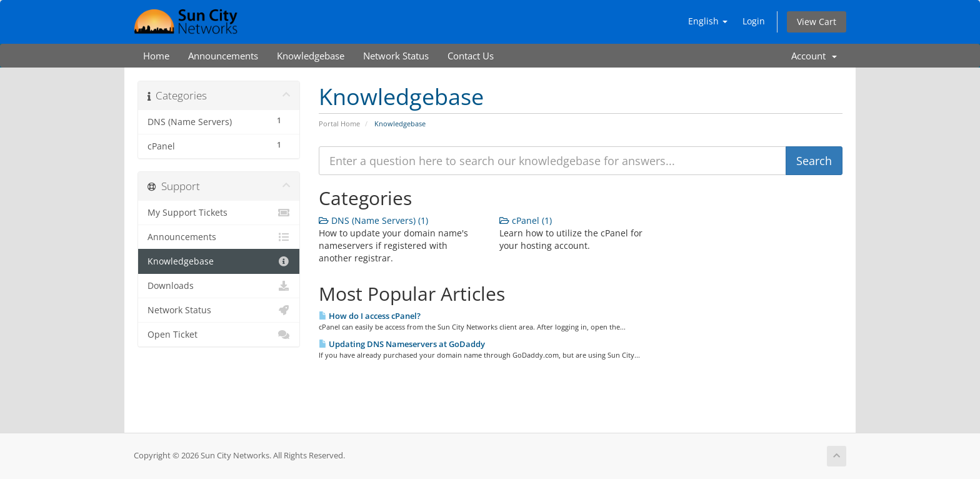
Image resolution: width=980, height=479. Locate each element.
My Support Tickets (219, 213)
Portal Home (339, 124)
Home (156, 56)
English (708, 21)
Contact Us (471, 56)
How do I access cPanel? (370, 316)
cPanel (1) (526, 220)
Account (814, 56)
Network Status (396, 56)
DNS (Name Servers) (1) (373, 220)
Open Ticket (219, 335)
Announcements (223, 56)
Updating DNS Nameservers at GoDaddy (402, 344)
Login (754, 21)
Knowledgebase (311, 56)
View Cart (817, 22)
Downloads (219, 286)
